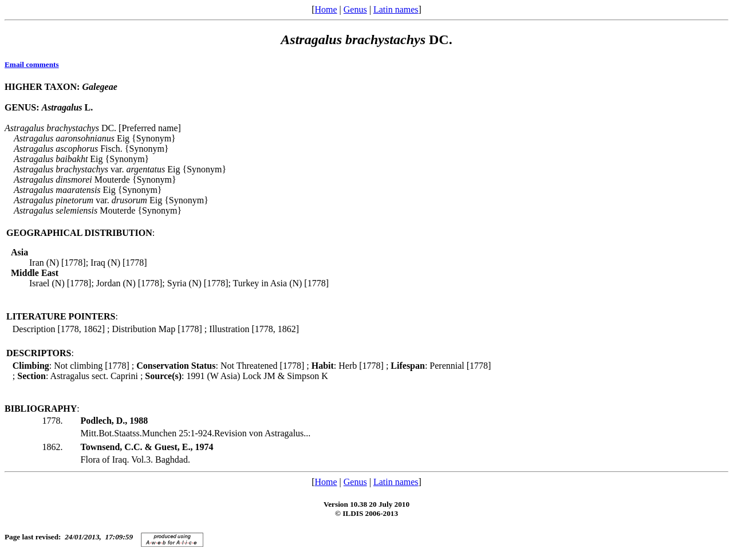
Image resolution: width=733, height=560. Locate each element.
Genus (355, 9)
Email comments (32, 64)
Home (326, 9)
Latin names (396, 9)
